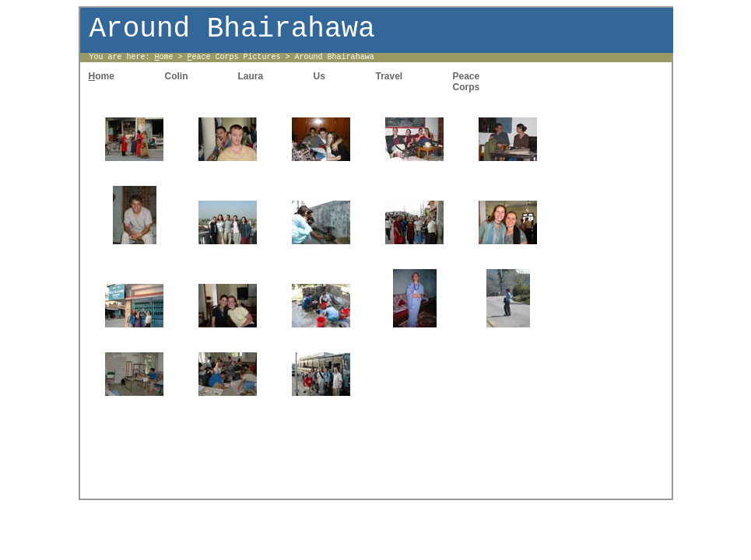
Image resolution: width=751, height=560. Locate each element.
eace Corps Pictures (234, 57)
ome (164, 57)
